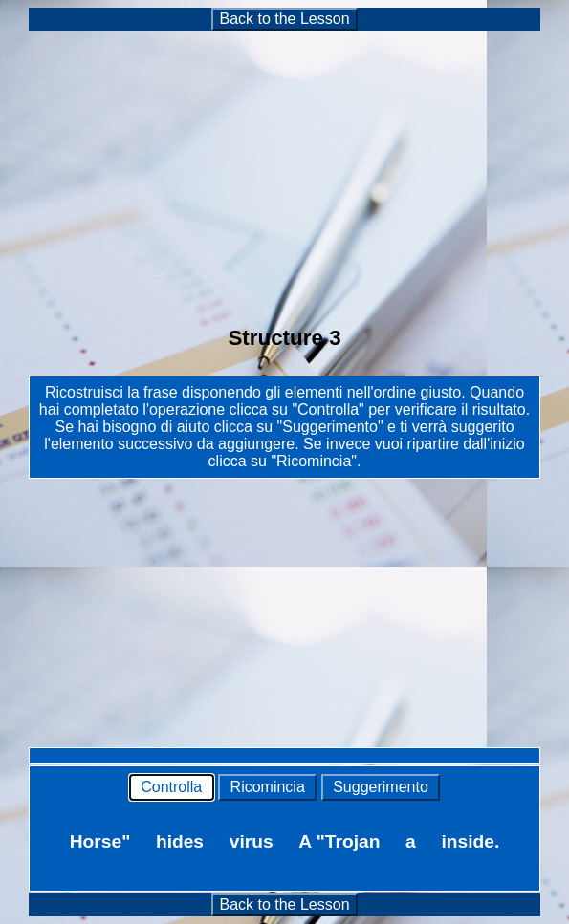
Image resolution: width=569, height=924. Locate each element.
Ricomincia (267, 787)
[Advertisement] (285, 166)
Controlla (172, 787)
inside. (470, 841)
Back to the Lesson (284, 19)
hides (180, 841)
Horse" (100, 841)
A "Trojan (339, 841)
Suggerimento (381, 787)
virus (252, 841)
